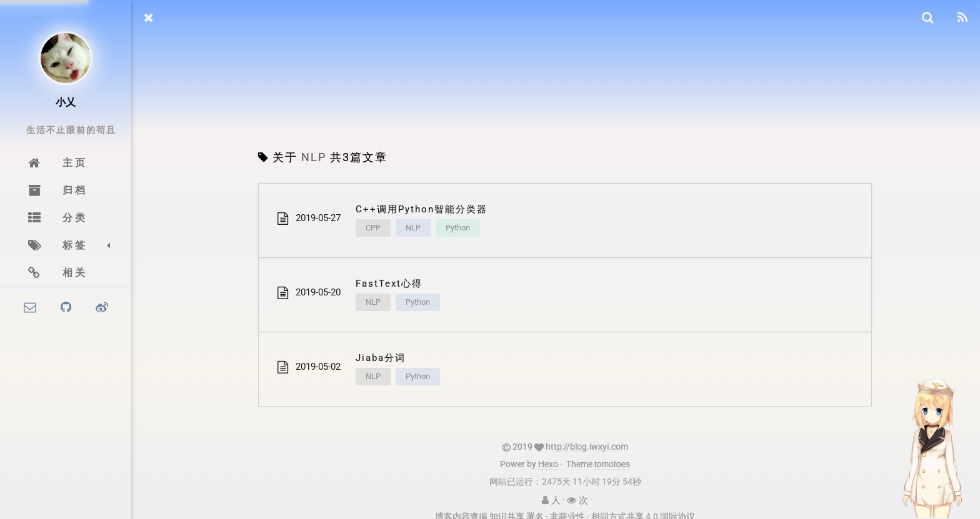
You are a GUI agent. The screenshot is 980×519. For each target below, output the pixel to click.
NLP (413, 228)
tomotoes (612, 464)
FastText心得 (389, 284)
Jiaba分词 (381, 358)
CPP (373, 228)
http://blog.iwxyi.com (587, 447)
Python (458, 228)
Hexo (548, 464)
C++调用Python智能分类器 (422, 209)
